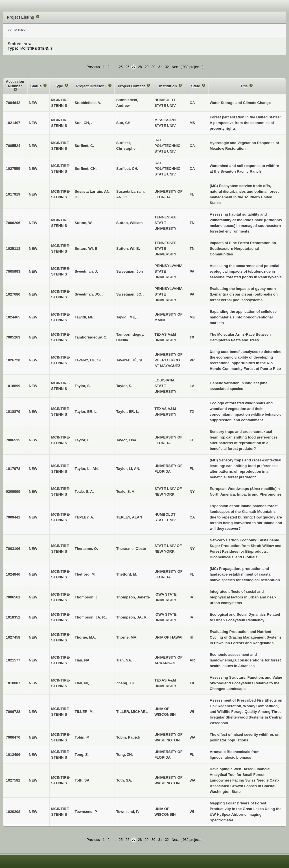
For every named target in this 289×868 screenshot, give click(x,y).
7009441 (13, 517)
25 (121, 67)
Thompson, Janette (133, 597)
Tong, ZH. (125, 755)
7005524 (13, 146)
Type (59, 86)
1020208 (13, 812)
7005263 (13, 337)
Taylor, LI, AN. (128, 469)
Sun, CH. (124, 123)
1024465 (13, 317)
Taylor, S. (124, 386)
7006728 (13, 712)
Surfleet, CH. (127, 169)
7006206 (13, 223)
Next (175, 67)
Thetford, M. (127, 574)
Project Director (90, 86)
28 (140, 67)
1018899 (13, 386)
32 (167, 67)
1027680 (13, 294)
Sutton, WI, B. (128, 249)
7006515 (13, 440)
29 (147, 67)
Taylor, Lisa (126, 440)
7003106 (13, 549)
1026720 (13, 360)
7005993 (13, 271)
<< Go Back (17, 30)
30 (153, 67)
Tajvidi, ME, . (127, 317)
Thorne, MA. (127, 637)
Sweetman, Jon (130, 271)
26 (127, 67)
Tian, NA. (124, 660)
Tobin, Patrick (128, 737)
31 (160, 67)
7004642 (13, 103)
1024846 (13, 574)
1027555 (13, 169)
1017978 (13, 469)
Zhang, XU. (126, 683)
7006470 (13, 737)
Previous (93, 67)
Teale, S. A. (126, 491)
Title (244, 86)
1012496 (13, 755)
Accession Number (15, 84)
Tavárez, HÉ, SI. (130, 360)
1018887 (13, 683)
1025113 (13, 249)
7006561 (13, 597)
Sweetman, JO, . (130, 294)
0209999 (13, 491)
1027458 (13, 637)
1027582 (13, 780)
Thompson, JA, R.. (132, 617)
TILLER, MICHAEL (132, 712)
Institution (168, 86)
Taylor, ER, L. (128, 412)
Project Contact (132, 86)
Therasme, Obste (131, 549)
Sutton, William (130, 223)
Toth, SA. (124, 780)
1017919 (13, 194)
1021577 (13, 660)
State (196, 86)
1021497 (13, 123)
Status (37, 86)
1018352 (13, 617)
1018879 (13, 412)
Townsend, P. (128, 812)
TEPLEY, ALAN (129, 517)
